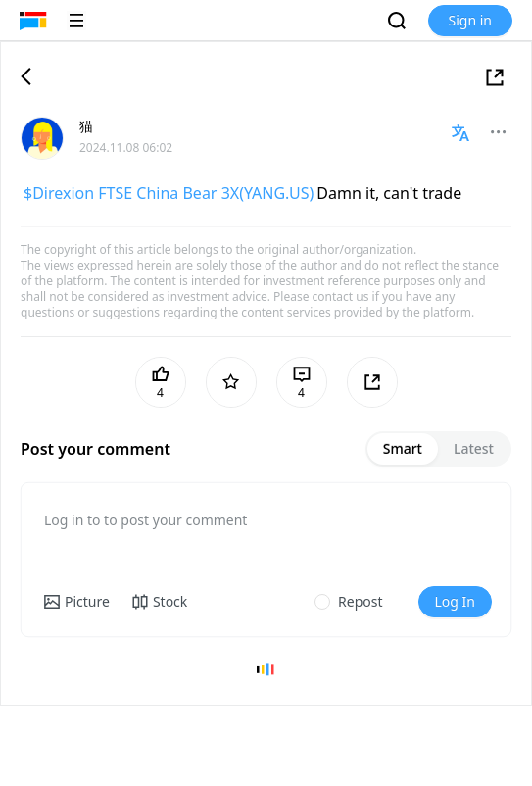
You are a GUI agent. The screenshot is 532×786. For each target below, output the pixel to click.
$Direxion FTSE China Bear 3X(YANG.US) (169, 193)
